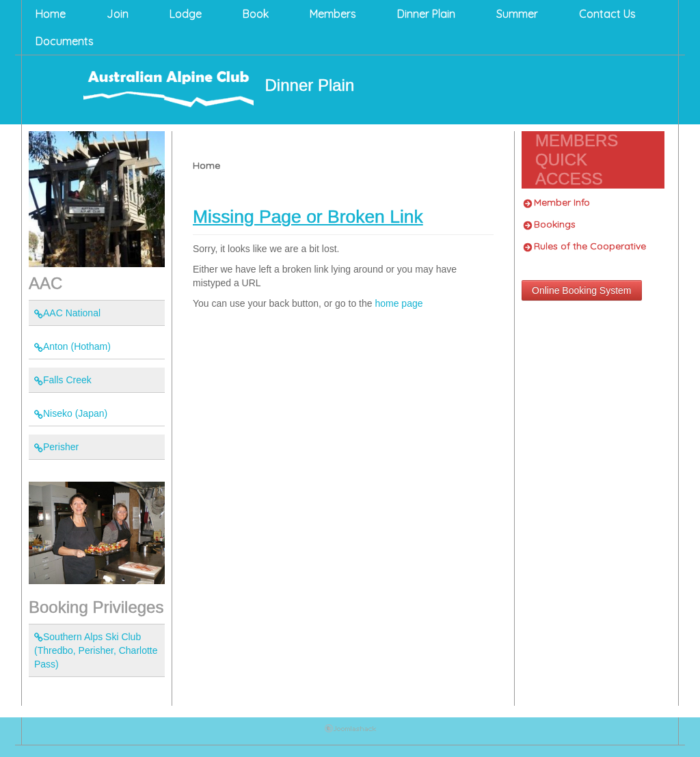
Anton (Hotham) (72, 346)
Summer (517, 14)
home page (399, 303)
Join (118, 14)
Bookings (550, 224)
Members (333, 14)
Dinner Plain (426, 14)
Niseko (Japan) (71, 413)
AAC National (67, 313)
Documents (65, 41)
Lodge (186, 14)
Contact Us (607, 14)
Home (51, 14)
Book (256, 14)
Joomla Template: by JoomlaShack (350, 731)
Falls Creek (63, 380)
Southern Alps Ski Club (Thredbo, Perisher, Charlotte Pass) (96, 650)
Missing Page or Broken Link (308, 217)
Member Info (557, 202)
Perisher (56, 447)
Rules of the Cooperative (585, 246)
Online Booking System (582, 290)
